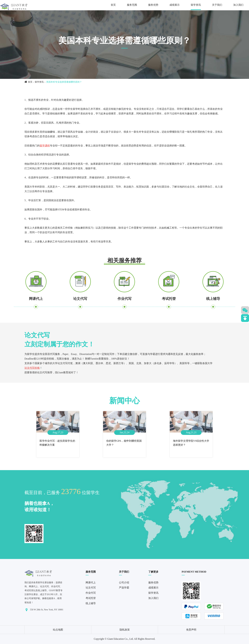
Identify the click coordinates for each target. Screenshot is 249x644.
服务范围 (132, 5)
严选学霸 (124, 588)
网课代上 (36, 299)
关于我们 (217, 5)
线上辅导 (213, 299)
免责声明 (191, 630)
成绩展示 (175, 5)
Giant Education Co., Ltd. (120, 639)
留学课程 (45, 146)
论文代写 (80, 299)
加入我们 (238, 5)
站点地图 (58, 630)
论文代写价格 (32, 368)
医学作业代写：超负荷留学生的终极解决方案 (57, 443)
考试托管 (169, 299)
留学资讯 (196, 5)
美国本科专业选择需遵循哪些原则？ (64, 82)
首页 (113, 5)
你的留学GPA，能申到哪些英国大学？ (124, 443)
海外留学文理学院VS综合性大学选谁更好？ (191, 443)
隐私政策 (125, 630)
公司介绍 (124, 583)
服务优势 (153, 5)
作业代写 (124, 299)
